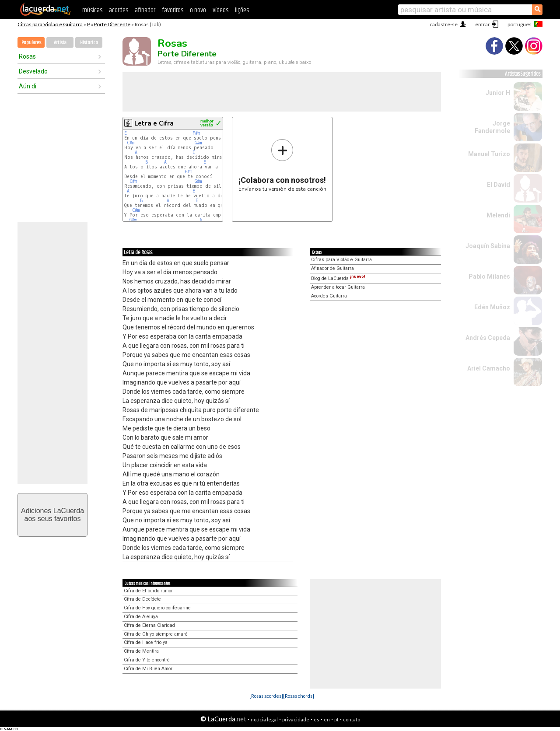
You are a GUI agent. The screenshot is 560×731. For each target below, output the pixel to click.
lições (242, 10)
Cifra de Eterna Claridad (149, 625)
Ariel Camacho (489, 368)
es (317, 719)
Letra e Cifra (154, 123)
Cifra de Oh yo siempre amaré (156, 634)
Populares (31, 43)
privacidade (296, 719)
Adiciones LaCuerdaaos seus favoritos (52, 515)
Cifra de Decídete (142, 599)
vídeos (220, 10)
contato (352, 719)
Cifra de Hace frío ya (146, 642)
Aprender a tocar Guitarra (338, 287)
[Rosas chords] (299, 696)
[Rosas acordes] (266, 696)
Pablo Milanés (489, 276)
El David (499, 185)
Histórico (89, 43)
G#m (198, 143)
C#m (131, 143)
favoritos (173, 10)
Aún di (28, 86)
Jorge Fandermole (492, 127)
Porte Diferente (112, 24)
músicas (92, 10)
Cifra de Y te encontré (147, 660)
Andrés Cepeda (488, 338)
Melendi (498, 215)
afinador (145, 10)
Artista (60, 43)
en (327, 719)
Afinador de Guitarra (332, 268)
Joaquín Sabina (488, 246)
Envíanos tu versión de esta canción (282, 165)
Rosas (27, 56)
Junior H (498, 93)
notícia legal (264, 719)
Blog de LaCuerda (338, 278)
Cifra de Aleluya (141, 617)
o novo (198, 10)
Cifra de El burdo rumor (148, 591)
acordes (119, 10)
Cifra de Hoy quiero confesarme (157, 608)
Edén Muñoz (492, 307)
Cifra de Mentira (141, 651)
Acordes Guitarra (329, 296)
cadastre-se (444, 24)
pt (336, 719)
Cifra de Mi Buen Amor (148, 669)
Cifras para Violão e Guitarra (50, 24)
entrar (483, 24)
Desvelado (33, 71)
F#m (196, 133)
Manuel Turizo (489, 154)
